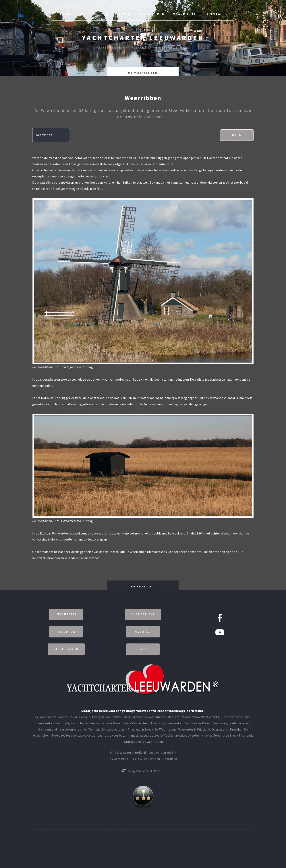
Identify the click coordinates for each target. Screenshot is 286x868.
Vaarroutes (186, 14)
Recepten (66, 632)
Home (66, 14)
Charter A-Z (143, 614)
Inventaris (66, 614)
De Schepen (118, 14)
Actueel (89, 14)
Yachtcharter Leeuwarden (143, 38)
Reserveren (152, 14)
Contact (216, 14)
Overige (143, 632)
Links (143, 649)
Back (237, 135)
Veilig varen (66, 649)
